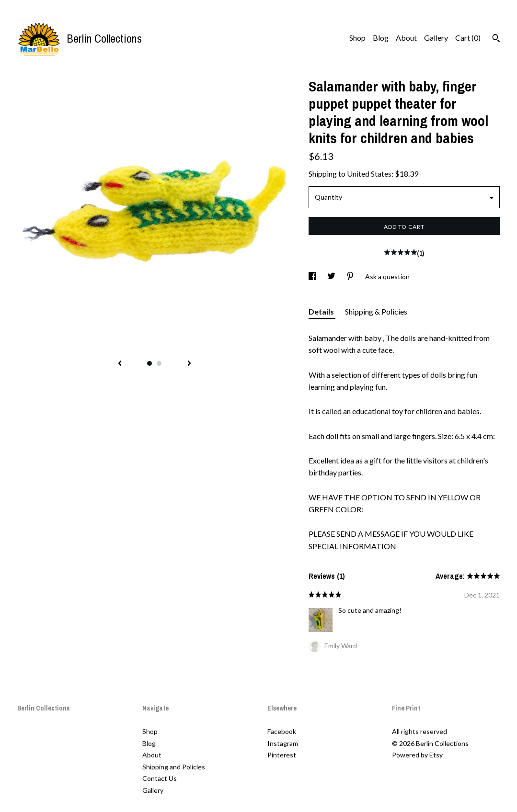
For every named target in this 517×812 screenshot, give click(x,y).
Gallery (436, 38)
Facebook (282, 731)
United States (369, 174)
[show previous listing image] (120, 364)
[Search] (496, 39)
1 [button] (149, 363)
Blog (381, 38)
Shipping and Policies (174, 767)
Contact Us (160, 778)
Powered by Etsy (417, 755)
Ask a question (387, 276)
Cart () (468, 38)
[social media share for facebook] (313, 276)
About (406, 38)
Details (322, 311)
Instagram (283, 743)
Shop (357, 38)
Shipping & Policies (376, 311)
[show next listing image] (189, 364)
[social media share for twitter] (332, 276)
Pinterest (282, 755)
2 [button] (159, 363)
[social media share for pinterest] (351, 276)
